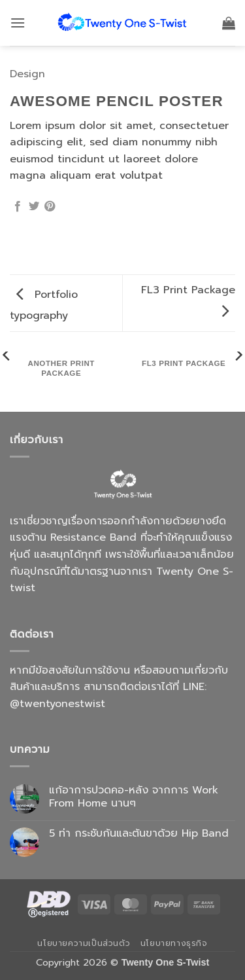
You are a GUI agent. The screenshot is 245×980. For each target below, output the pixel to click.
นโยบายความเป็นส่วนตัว (84, 943)
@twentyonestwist (57, 704)
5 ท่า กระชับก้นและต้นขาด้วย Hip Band (139, 834)
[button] (18, 23)
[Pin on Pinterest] (50, 207)
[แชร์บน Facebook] (18, 207)
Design (27, 74)
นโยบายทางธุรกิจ (174, 943)
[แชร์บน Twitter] (34, 207)
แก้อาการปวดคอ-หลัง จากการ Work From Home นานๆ (134, 797)
